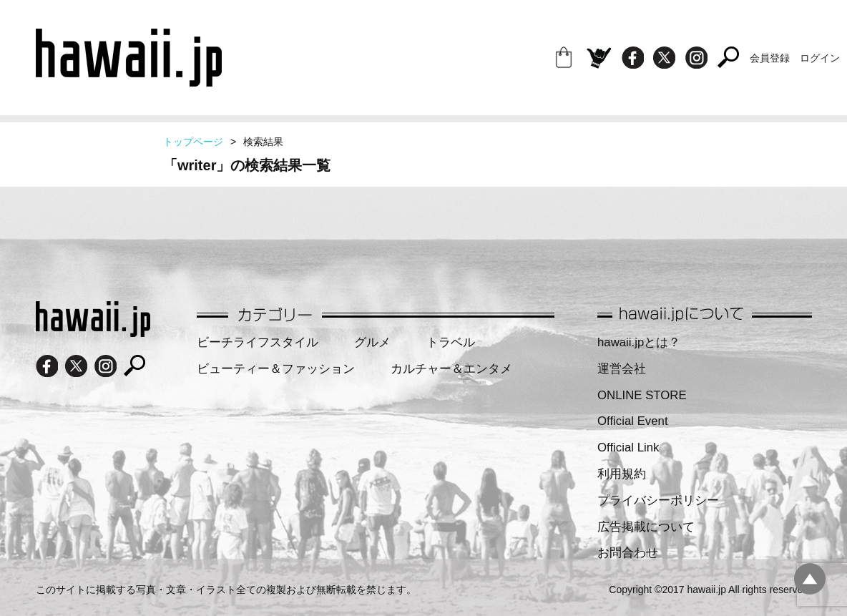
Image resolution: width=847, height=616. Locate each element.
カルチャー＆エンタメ (451, 369)
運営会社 (622, 369)
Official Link (628, 448)
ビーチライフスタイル (258, 342)
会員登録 (770, 58)
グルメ (372, 342)
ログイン (820, 58)
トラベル (451, 342)
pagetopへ (810, 579)
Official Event (633, 421)
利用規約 (622, 474)
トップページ (193, 142)
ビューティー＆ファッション (276, 369)
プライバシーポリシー (658, 500)
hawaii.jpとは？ (639, 342)
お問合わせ (628, 553)
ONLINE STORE (642, 395)
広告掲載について (646, 527)
